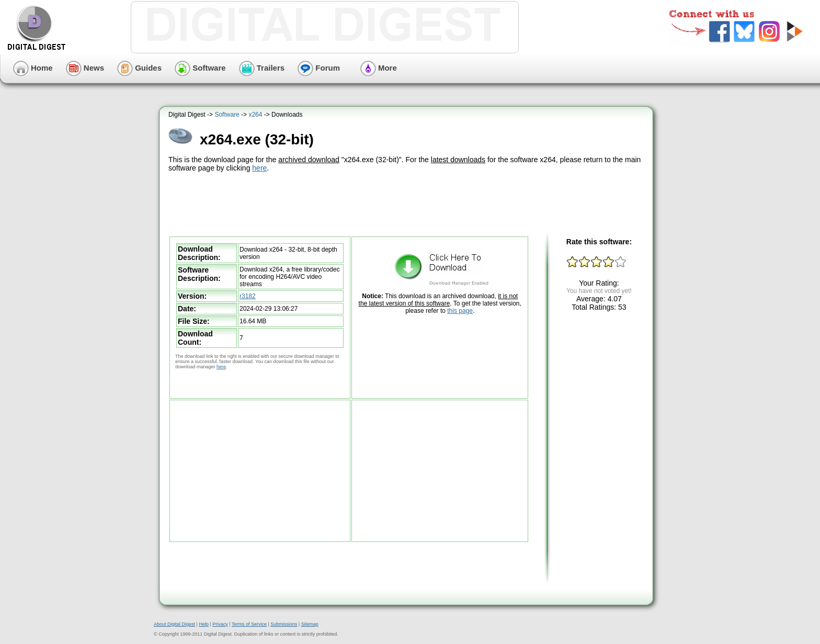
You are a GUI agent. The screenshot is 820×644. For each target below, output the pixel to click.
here (259, 168)
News (85, 68)
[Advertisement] (407, 203)
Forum (319, 68)
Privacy (220, 624)
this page (460, 311)
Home (33, 68)
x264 (255, 115)
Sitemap (310, 624)
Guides (139, 68)
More (379, 68)
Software (200, 68)
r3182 (248, 296)
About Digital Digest (174, 624)
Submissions (284, 624)
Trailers (262, 68)
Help (204, 624)
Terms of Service (249, 624)
